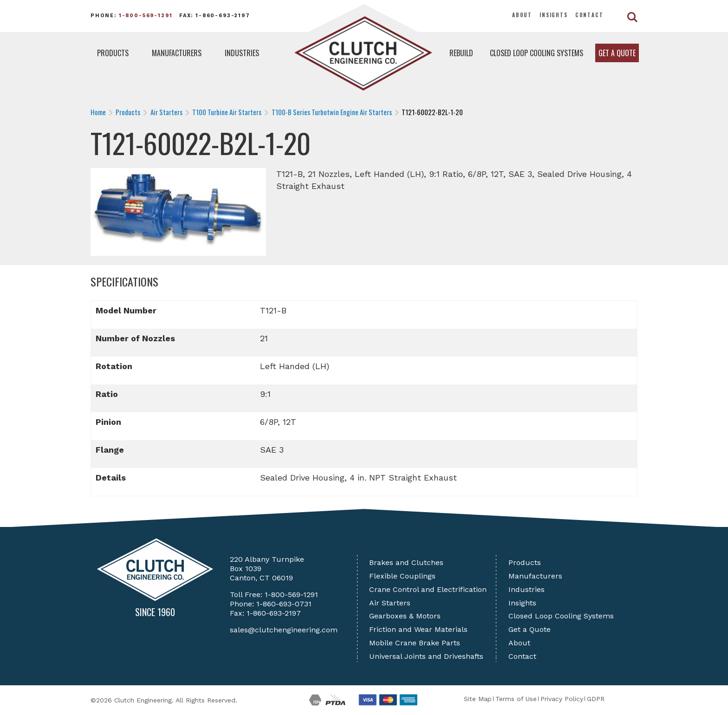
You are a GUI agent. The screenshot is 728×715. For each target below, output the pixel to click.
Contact (589, 15)
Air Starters (390, 603)
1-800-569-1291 (146, 16)
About (522, 15)
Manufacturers (177, 53)
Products (113, 53)
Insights (554, 15)
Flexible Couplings (402, 576)
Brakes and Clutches (406, 562)
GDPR (596, 699)
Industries (242, 53)
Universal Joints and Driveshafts (426, 656)
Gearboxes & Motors (405, 616)
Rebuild (461, 53)
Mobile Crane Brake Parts (415, 643)
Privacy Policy (562, 699)
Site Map (478, 699)
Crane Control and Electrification (428, 589)
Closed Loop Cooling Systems (536, 53)
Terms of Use (516, 699)
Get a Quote (617, 53)
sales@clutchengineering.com (284, 630)
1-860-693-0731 (284, 604)
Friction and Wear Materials (418, 629)
